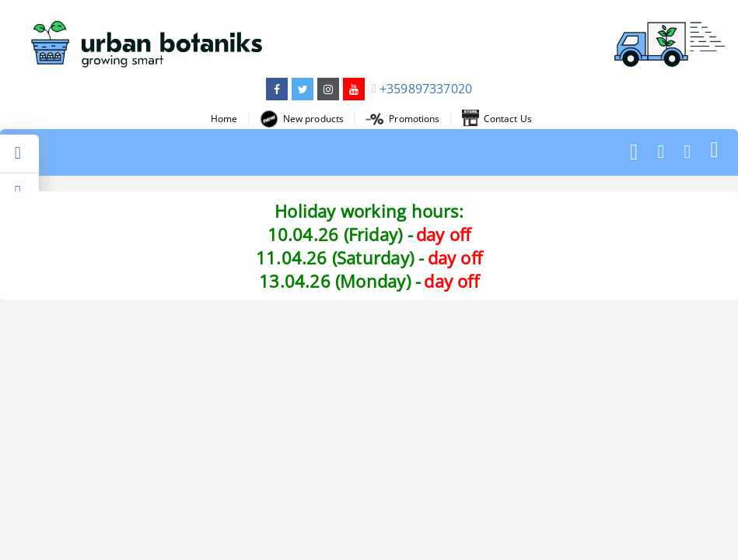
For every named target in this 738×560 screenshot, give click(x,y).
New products (302, 119)
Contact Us (497, 119)
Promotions (402, 119)
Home (224, 119)
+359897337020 (426, 89)
